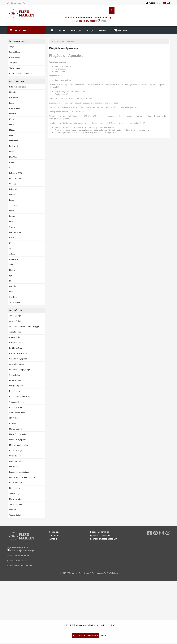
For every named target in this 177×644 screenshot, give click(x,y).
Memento (13, 151)
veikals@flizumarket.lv (25, 566)
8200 (11, 119)
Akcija (90, 30)
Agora (12, 248)
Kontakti (104, 30)
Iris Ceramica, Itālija (17, 413)
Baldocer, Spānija (16, 343)
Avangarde (14, 259)
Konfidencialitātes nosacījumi (104, 539)
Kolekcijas (76, 30)
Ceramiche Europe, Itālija (19, 370)
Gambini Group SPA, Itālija (20, 396)
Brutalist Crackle (16, 178)
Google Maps (27, 551)
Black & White (15, 232)
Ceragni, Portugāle (17, 364)
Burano (12, 135)
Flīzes (62, 30)
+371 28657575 (16, 3)
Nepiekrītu (93, 635)
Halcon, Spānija (15, 407)
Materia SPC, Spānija (18, 440)
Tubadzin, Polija (16, 504)
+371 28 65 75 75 (21, 556)
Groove (12, 238)
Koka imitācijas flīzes (18, 87)
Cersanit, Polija (15, 380)
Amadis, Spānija (16, 321)
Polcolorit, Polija (16, 467)
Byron (12, 275)
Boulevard (14, 146)
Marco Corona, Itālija (18, 434)
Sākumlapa (54, 532)
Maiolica (13, 114)
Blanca (12, 270)
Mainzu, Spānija (16, 429)
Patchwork (13, 98)
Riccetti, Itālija (15, 488)
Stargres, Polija (15, 499)
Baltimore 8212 (16, 173)
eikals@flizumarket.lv (129, 107)
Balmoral (13, 189)
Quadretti (13, 297)
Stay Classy (14, 157)
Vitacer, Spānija (15, 515)
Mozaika (13, 92)
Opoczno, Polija (16, 461)
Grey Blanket (15, 108)
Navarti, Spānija (16, 450)
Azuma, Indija (15, 337)
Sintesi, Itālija (15, 494)
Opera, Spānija (15, 456)
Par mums (54, 535)
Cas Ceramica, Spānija (18, 359)
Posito (12, 125)
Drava (12, 162)
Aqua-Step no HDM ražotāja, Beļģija (24, 326)
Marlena (13, 195)
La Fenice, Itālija (16, 423)
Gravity (12, 227)
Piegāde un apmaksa (100, 532)
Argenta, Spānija (16, 332)
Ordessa (13, 184)
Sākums (53, 42)
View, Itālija (14, 510)
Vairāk (103, 635)
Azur (11, 265)
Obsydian (13, 286)
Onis (11, 292)
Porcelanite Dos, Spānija (19, 472)
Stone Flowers (15, 302)
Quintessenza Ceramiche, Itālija (22, 477)
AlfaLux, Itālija (15, 316)
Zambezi (13, 205)
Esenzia (12, 222)
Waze (102, 21)
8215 (11, 168)
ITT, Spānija (14, 418)
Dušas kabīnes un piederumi (21, 74)
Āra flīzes (13, 63)
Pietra (12, 103)
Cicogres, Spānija (16, 386)
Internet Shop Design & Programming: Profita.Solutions (95, 573)
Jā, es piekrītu (79, 635)
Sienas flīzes (15, 52)
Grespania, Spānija (17, 402)
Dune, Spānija (15, 391)
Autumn (12, 254)
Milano (12, 130)
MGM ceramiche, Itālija (19, 445)
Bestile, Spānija (15, 348)
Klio (11, 281)
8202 (11, 243)
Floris (12, 211)
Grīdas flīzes (15, 57)
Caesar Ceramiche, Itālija (19, 353)
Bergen (12, 216)
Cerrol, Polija (15, 375)
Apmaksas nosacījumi (100, 535)
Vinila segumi (15, 68)
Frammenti (14, 141)
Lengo (12, 200)
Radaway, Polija (16, 483)
